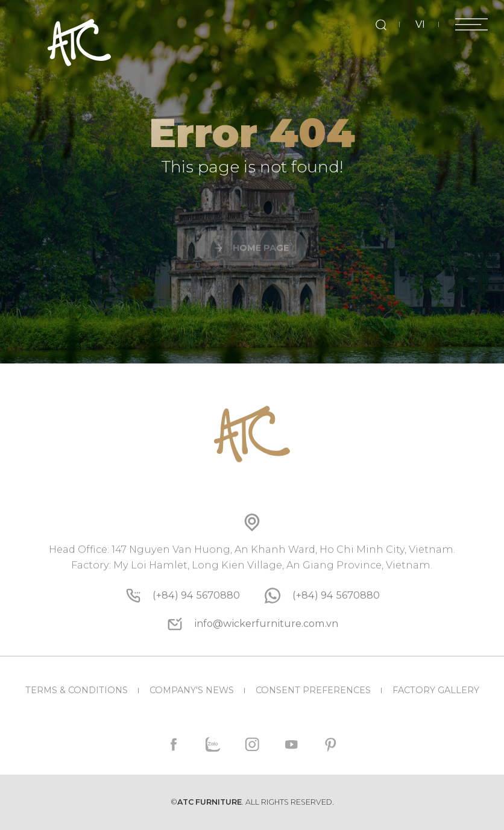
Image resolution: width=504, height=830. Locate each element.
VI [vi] (420, 24)
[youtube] (291, 745)
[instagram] (252, 745)
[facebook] (174, 745)
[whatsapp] (336, 627)
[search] (381, 24)
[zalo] (213, 745)
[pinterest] (330, 745)
